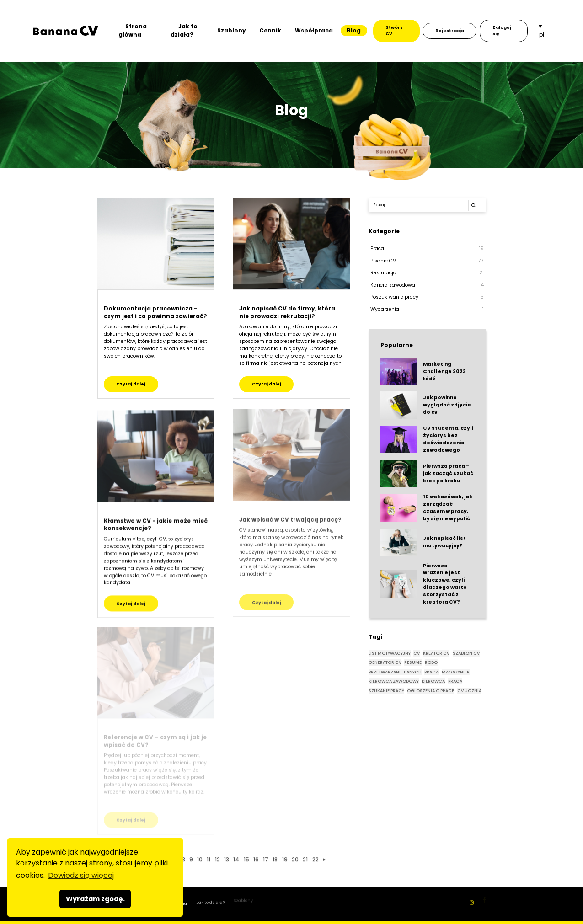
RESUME (413, 662)
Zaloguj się (502, 30)
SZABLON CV (466, 653)
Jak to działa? (184, 30)
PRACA (455, 681)
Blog (354, 30)
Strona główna (133, 30)
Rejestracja (450, 30)
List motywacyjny (390, 653)
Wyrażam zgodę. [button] (95, 899)
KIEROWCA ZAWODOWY (394, 681)
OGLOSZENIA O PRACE (431, 691)
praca (431, 672)
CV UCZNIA (469, 691)
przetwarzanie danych (395, 672)
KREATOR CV (436, 653)
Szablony (232, 30)
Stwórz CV (394, 30)
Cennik (270, 30)
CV (417, 653)
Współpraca (314, 30)
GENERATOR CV (385, 662)
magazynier (456, 672)
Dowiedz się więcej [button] (81, 875)
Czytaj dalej (131, 384)
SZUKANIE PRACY (386, 691)
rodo (431, 662)
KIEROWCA (433, 681)
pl (542, 35)
